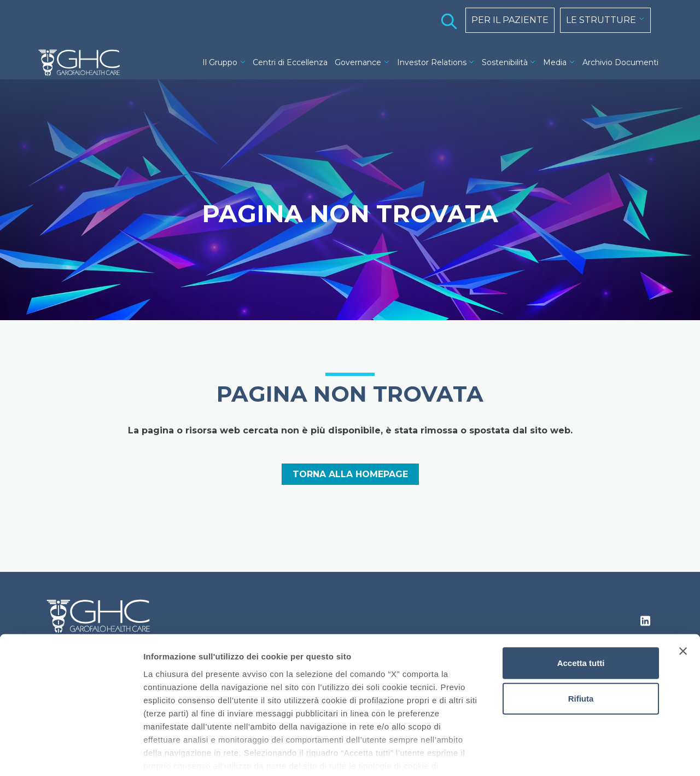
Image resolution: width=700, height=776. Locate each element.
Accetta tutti (581, 609)
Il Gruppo (220, 62)
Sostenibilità (505, 62)
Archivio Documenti (620, 62)
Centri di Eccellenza (290, 62)
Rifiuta (581, 644)
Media (555, 62)
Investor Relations (432, 62)
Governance (358, 62)
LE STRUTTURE (601, 20)
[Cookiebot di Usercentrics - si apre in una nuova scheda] (71, 755)
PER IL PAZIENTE (510, 20)
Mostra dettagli (575, 754)
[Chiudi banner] (683, 597)
